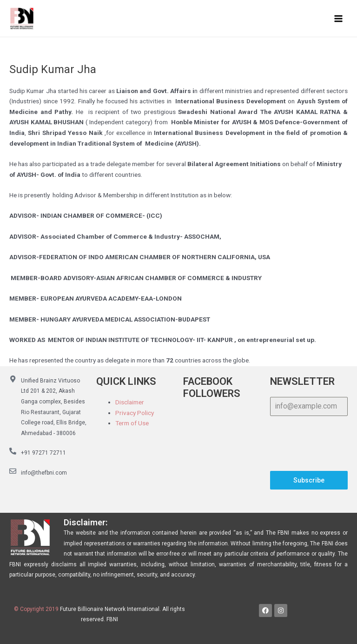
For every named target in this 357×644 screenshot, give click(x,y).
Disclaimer (130, 402)
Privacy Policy (135, 413)
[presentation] (309, 443)
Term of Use (132, 423)
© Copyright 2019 (36, 609)
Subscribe (309, 480)
